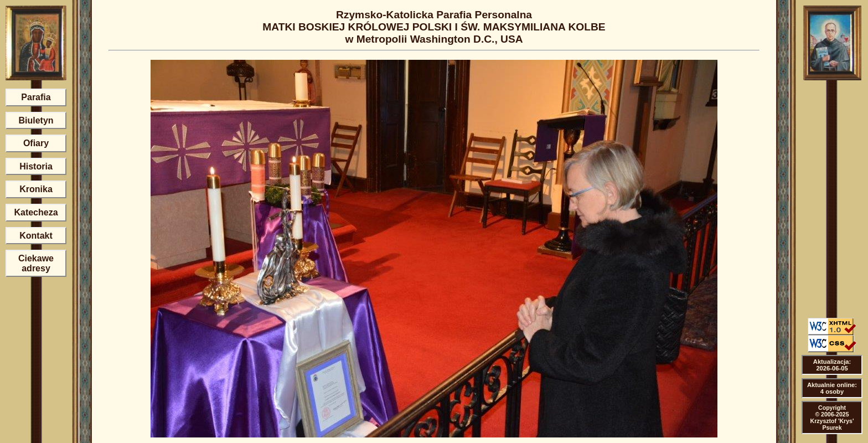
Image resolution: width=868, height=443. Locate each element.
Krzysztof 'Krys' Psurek (832, 424)
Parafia (36, 97)
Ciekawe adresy (36, 263)
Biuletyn (36, 120)
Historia (36, 166)
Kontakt (36, 236)
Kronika (36, 189)
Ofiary (36, 143)
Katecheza (36, 212)
